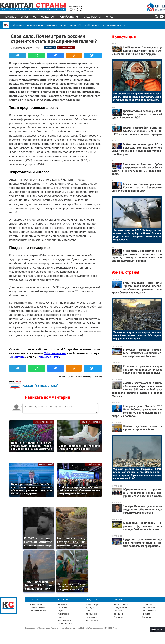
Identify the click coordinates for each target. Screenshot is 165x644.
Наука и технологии (43, 422)
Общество (47, 17)
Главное (11, 17)
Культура (90, 608)
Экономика (63, 605)
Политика (62, 608)
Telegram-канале (55, 353)
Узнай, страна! (69, 17)
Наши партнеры (149, 611)
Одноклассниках (48, 357)
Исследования (65, 623)
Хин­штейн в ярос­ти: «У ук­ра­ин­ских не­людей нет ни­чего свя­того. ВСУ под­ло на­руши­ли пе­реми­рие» (137, 335)
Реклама (146, 614)
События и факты (38, 608)
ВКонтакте (18, 357)
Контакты (146, 617)
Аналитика (28, 17)
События (34, 600)
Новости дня (124, 37)
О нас (110, 17)
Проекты (118, 600)
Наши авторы (148, 608)
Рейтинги (118, 617)
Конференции (92, 605)
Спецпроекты (92, 17)
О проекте (147, 605)
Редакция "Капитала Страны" (40, 386)
